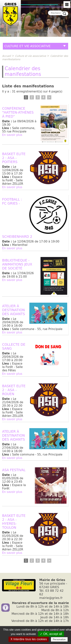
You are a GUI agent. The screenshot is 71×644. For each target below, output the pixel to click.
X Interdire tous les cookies (29, 639)
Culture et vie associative (31, 56)
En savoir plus (12, 135)
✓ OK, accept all (51, 634)
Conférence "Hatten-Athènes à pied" (18, 112)
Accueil (6, 56)
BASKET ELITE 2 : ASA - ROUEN (14, 390)
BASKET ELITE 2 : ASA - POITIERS (14, 158)
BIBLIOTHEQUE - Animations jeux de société (17, 264)
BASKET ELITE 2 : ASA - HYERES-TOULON (14, 522)
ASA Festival (14, 470)
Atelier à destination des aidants (13, 310)
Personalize (59, 639)
